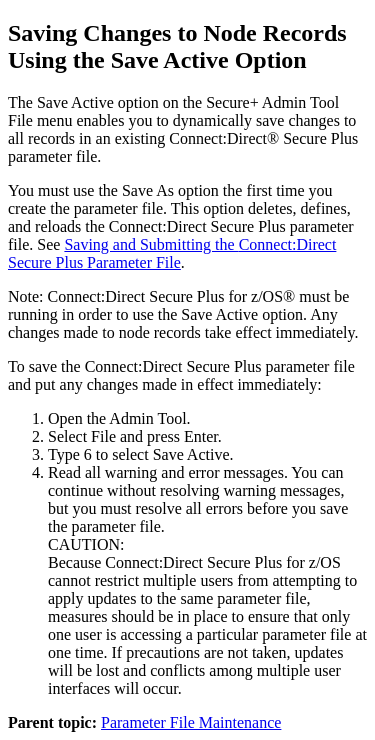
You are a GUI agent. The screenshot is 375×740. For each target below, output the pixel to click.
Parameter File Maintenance (191, 722)
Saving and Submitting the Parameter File (172, 253)
